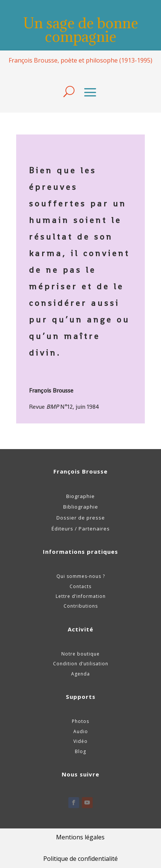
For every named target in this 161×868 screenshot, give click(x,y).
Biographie (80, 496)
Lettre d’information (81, 596)
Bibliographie (81, 507)
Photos (80, 721)
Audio (81, 731)
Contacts (80, 586)
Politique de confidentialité (80, 859)
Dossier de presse (81, 518)
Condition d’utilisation (81, 664)
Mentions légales (80, 837)
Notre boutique (80, 654)
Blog (80, 751)
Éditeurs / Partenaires (81, 529)
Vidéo (80, 741)
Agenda (80, 674)
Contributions (81, 606)
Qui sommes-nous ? (81, 576)
